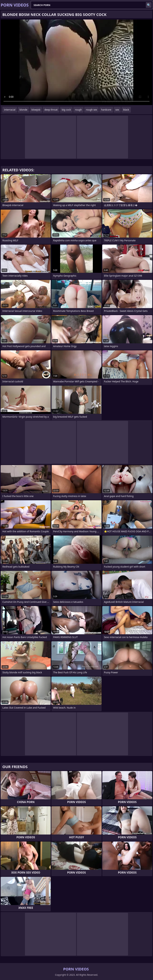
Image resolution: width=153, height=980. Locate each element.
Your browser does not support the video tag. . (76, 62)
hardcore (106, 110)
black (126, 110)
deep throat (51, 110)
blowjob (36, 110)
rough (78, 110)
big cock (66, 110)
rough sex (91, 110)
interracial (10, 110)
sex (117, 110)
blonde (23, 110)
